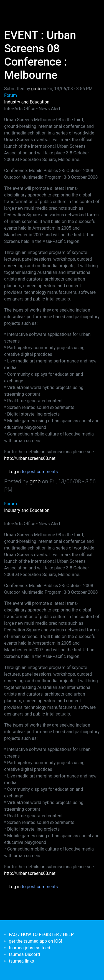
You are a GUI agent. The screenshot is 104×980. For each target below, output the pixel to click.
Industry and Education (27, 102)
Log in (15, 472)
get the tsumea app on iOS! (35, 941)
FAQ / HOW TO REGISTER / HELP (41, 934)
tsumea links (21, 961)
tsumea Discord (24, 954)
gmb (36, 89)
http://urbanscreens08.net (30, 458)
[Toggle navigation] (12, 8)
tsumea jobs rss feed (30, 948)
